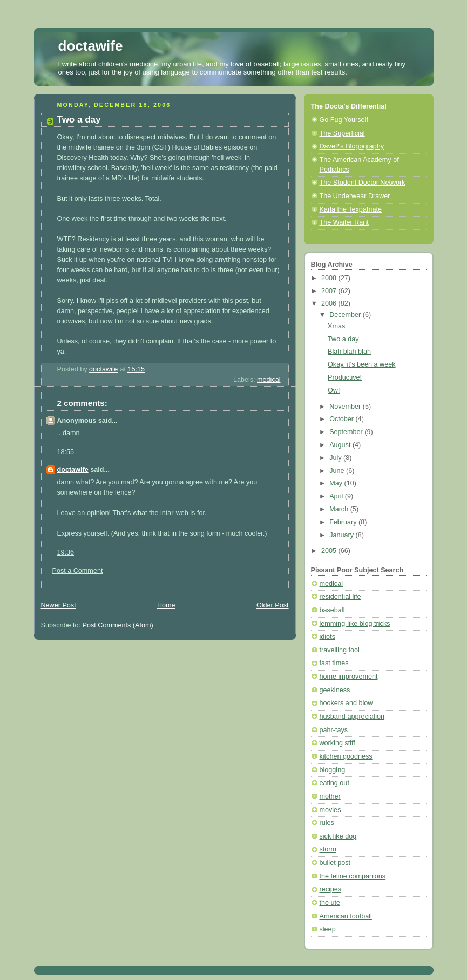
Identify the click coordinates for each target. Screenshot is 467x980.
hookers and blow (346, 703)
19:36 (66, 552)
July (336, 458)
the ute (330, 903)
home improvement (349, 677)
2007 (330, 291)
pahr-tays (334, 730)
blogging (333, 770)
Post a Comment (78, 571)
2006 (330, 303)
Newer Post (59, 605)
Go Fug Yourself (344, 120)
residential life (340, 597)
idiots (327, 637)
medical (269, 380)
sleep (328, 929)
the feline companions (353, 876)
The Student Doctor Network (363, 183)
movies (330, 810)
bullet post (335, 863)
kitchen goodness (346, 756)
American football (346, 916)
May (337, 483)
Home (166, 605)
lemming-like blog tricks (355, 624)
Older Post (273, 605)
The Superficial (342, 133)
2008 (330, 278)
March (340, 509)
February (344, 522)
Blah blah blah (349, 352)
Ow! (334, 390)
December (346, 315)
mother (330, 796)
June (338, 471)
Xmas (336, 326)
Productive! (345, 377)
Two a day (343, 339)
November (346, 407)
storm (328, 849)
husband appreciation (352, 717)
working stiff (337, 743)
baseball (332, 610)
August (341, 445)
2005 (330, 551)
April (337, 496)
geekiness (335, 690)
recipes (331, 889)
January (342, 535)
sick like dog (338, 836)
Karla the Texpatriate (351, 209)
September (347, 432)
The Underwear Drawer (355, 196)
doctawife (91, 46)
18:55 (66, 452)
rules (327, 823)
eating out (334, 783)
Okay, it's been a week (362, 364)
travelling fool (340, 650)
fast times (334, 663)
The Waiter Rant (344, 222)
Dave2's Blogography (352, 146)
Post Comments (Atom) (118, 625)
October (342, 419)
